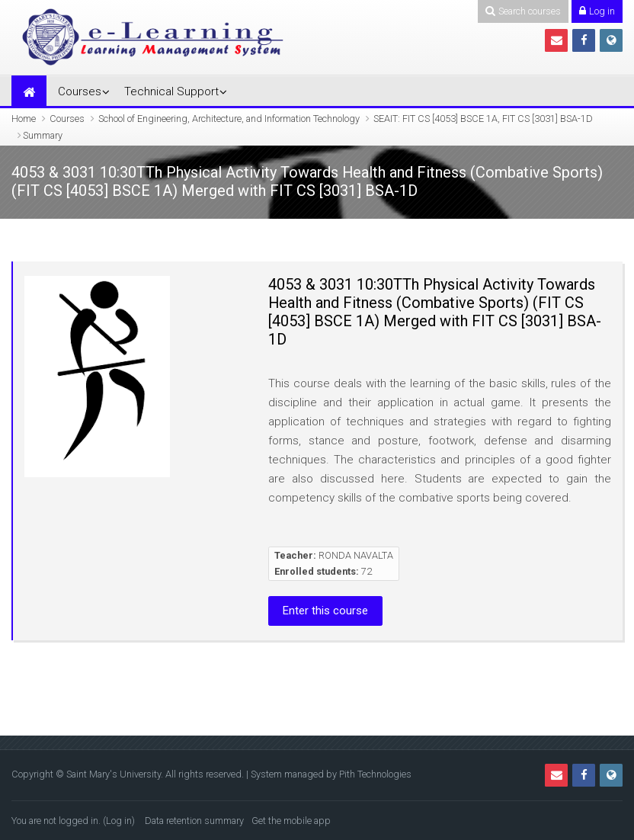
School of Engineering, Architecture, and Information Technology (229, 119)
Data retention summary (194, 821)
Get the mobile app (291, 821)
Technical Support (171, 91)
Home (24, 119)
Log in (119, 821)
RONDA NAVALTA (356, 555)
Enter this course (325, 611)
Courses (80, 91)
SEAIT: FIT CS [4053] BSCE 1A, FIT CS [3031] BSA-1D (483, 119)
